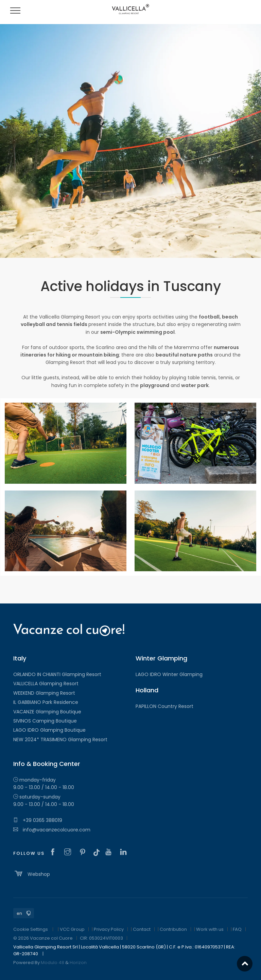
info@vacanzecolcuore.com (52, 830)
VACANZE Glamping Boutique (47, 712)
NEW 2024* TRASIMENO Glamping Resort (60, 739)
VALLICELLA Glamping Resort (46, 684)
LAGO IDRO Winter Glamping (169, 674)
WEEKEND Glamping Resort (44, 693)
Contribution (173, 929)
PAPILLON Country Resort (164, 706)
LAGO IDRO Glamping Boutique (49, 730)
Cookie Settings (31, 929)
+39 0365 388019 (38, 820)
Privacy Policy (109, 929)
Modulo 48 (53, 963)
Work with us (210, 929)
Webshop (32, 873)
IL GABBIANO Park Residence (46, 702)
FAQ (237, 929)
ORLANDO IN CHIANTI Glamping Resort (57, 674)
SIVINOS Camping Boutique (45, 721)
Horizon (78, 963)
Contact (142, 929)
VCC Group (72, 929)
